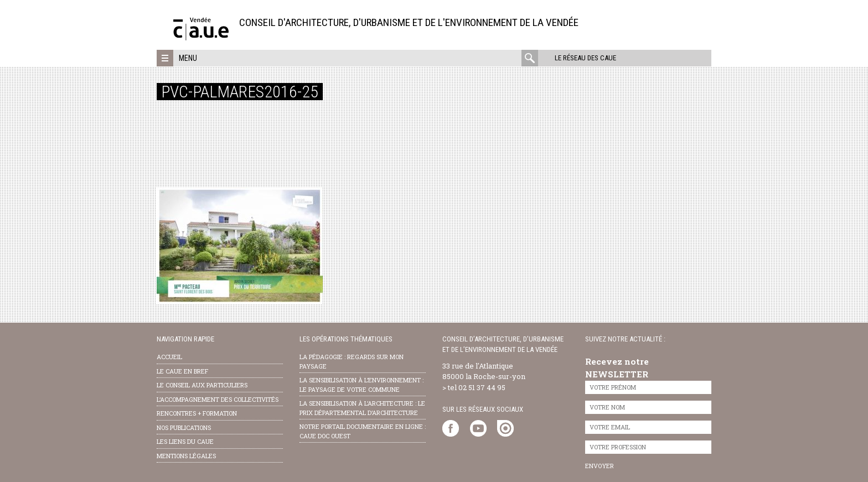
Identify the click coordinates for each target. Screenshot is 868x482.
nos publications (184, 427)
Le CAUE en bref (182, 371)
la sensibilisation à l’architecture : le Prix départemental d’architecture (362, 408)
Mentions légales (186, 456)
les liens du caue (185, 441)
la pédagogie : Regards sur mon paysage (352, 361)
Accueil (169, 357)
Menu (188, 58)
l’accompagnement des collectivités (218, 399)
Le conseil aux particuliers (202, 385)
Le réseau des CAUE (585, 58)
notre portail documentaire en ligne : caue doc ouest (363, 431)
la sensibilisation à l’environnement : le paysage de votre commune (361, 385)
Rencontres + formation (197, 413)
